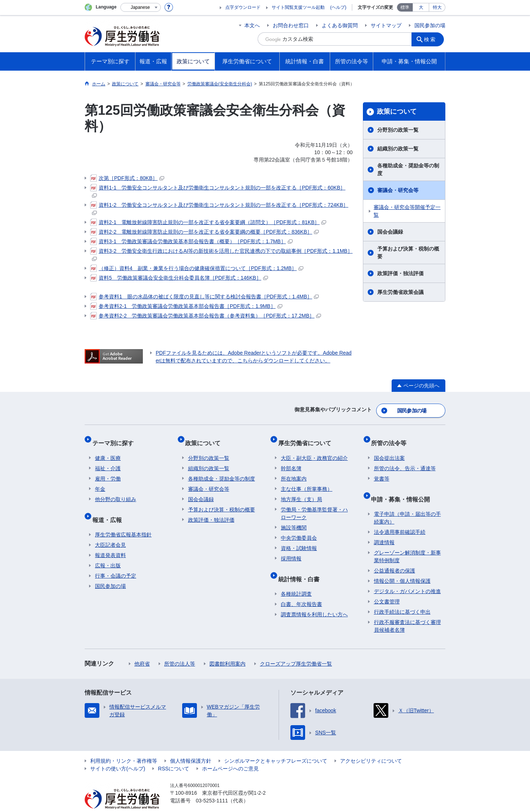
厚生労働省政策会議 (400, 292)
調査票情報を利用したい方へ (314, 600)
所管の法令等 (392, 437)
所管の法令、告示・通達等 (405, 460)
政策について (397, 111)
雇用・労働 (108, 470)
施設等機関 (294, 519)
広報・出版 (108, 551)
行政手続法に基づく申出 (402, 598)
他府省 (142, 649)
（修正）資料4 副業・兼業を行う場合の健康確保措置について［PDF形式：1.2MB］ (197, 268)
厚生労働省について (307, 437)
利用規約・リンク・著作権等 (124, 747)
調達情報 (384, 528)
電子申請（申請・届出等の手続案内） (407, 503)
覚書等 (382, 470)
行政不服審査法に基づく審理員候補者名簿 (407, 612)
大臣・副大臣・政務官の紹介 (314, 450)
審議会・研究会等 (398, 190)
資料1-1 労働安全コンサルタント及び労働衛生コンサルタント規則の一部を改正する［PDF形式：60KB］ (218, 191)
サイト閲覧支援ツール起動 (298, 7)
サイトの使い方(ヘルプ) (118, 754)
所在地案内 (294, 470)
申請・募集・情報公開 (403, 487)
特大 (437, 7)
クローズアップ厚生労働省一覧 (296, 649)
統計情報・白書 (301, 567)
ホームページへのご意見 (230, 754)
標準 (405, 7)
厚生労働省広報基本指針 (123, 520)
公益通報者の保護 (395, 556)
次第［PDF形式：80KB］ (127, 178)
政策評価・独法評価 (400, 273)
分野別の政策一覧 (398, 130)
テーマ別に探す (116, 437)
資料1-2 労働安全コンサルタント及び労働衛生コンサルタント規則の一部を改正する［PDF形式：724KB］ (219, 208)
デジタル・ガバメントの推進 (407, 577)
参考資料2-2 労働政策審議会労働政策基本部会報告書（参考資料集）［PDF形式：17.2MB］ (206, 316)
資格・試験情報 (299, 540)
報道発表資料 (110, 541)
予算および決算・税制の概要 (408, 253)
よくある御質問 (340, 25)
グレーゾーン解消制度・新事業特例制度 (407, 542)
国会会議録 (390, 232)
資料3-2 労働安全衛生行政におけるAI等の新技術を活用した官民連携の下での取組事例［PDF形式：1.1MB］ (221, 254)
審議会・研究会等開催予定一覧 (407, 211)
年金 (100, 481)
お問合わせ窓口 (291, 25)
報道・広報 (110, 508)
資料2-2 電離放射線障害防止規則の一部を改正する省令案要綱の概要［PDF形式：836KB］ (204, 232)
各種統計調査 (296, 579)
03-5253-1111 (212, 786)
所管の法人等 (180, 649)
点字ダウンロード (243, 7)
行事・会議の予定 (116, 561)
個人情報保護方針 (191, 747)
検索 (432, 39)
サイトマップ (386, 25)
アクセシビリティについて (371, 747)
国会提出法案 (389, 450)
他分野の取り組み (116, 491)
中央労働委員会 (299, 529)
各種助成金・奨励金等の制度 (408, 169)
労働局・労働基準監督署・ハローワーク (314, 505)
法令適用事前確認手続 (400, 518)
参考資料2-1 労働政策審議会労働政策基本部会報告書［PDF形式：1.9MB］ (186, 306)
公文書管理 (387, 587)
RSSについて (174, 754)
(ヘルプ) (338, 7)
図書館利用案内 (227, 649)
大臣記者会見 (110, 531)
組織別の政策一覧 (398, 149)
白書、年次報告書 (301, 590)
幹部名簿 (291, 460)
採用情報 (291, 550)
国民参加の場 (430, 25)
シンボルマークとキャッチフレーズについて (276, 747)
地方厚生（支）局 (301, 491)
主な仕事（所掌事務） (307, 481)
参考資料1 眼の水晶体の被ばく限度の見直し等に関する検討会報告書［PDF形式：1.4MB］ (204, 297)
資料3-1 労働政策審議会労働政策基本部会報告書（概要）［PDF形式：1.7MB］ (191, 241)
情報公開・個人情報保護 (402, 567)
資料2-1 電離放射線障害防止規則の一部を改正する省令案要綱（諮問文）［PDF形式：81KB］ (208, 222)
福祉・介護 (108, 460)
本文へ (252, 25)
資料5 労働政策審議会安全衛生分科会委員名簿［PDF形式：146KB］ (179, 278)
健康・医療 (108, 450)
